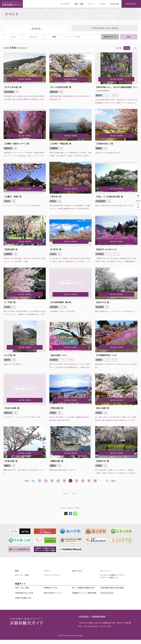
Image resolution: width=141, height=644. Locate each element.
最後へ (114, 481)
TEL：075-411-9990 (86, 626)
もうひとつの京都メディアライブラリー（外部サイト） (112, 576)
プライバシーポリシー (52, 575)
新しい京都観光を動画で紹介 (83, 588)
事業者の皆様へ (131, 4)
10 (95, 481)
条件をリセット (110, 37)
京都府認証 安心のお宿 (24, 593)
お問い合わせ (77, 571)
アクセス (102, 4)
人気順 (134, 48)
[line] (75, 514)
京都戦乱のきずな (50, 588)
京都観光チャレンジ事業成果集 (84, 593)
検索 (129, 37)
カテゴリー (34, 37)
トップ (65, 493)
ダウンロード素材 (22, 575)
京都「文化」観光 (22, 588)
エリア (13, 37)
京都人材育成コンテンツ (53, 593)
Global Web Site (107, 593)
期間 (54, 37)
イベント (91, 4)
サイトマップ (105, 571)
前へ (33, 481)
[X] (66, 514)
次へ (108, 481)
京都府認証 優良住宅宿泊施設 (112, 588)
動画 (17, 571)
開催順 (127, 48)
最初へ (27, 481)
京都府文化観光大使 (23, 598)
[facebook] (70, 514)
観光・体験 (79, 4)
